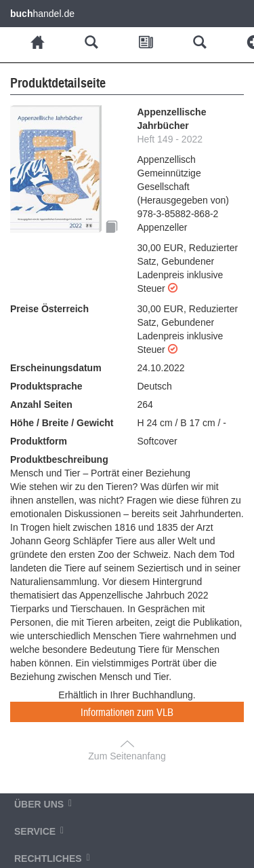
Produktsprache (46, 386)
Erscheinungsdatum (56, 368)
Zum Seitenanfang (127, 756)
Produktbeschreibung (59, 459)
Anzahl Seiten (41, 404)
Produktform (39, 441)
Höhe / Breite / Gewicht (62, 423)
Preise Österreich (49, 309)
